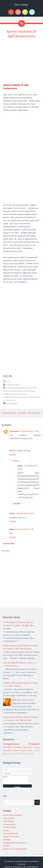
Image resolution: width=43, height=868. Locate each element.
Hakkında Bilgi (13, 385)
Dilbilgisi (7, 840)
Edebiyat (26, 747)
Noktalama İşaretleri (11, 750)
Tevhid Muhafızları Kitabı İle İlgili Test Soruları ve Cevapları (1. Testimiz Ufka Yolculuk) (18, 625)
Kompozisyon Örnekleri (18, 388)
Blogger (21, 864)
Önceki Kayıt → (35, 413)
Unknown (14, 431)
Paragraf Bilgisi (26, 750)
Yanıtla (13, 455)
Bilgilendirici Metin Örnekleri (23, 700)
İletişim (6, 830)
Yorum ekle (8, 543)
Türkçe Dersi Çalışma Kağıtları (15, 849)
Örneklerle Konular (12, 747)
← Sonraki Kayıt (8, 413)
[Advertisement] (21, 62)
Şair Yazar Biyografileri (27, 754)
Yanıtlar (16, 461)
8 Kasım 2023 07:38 (25, 529)
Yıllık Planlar (8, 821)
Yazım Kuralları (9, 824)
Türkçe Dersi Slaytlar (14, 754)
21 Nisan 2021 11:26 (29, 431)
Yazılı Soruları (9, 818)
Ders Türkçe (21, 5)
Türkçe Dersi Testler (11, 837)
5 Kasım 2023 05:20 (25, 513)
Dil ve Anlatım (35, 747)
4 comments (12, 403)
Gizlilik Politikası (10, 827)
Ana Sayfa (22, 413)
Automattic (18, 867)
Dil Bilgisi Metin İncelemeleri (14, 843)
